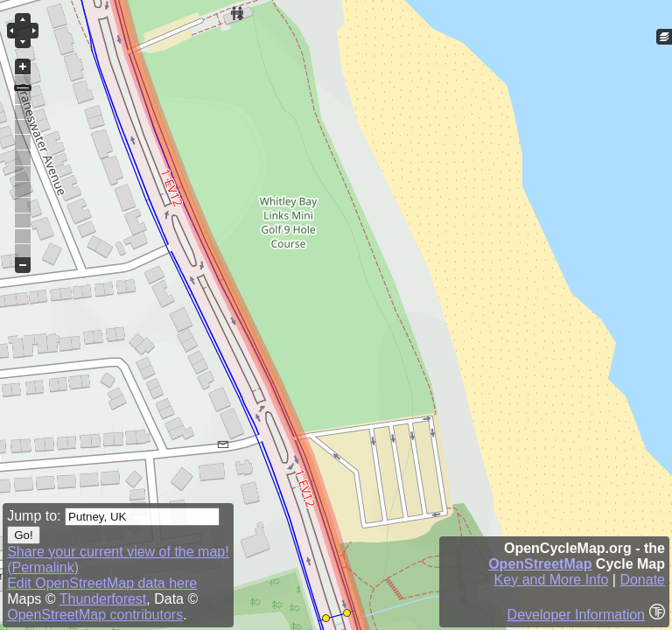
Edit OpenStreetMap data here (102, 583)
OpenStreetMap (540, 564)
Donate (642, 580)
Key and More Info (552, 580)
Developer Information (576, 615)
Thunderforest (103, 599)
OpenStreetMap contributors (95, 615)
